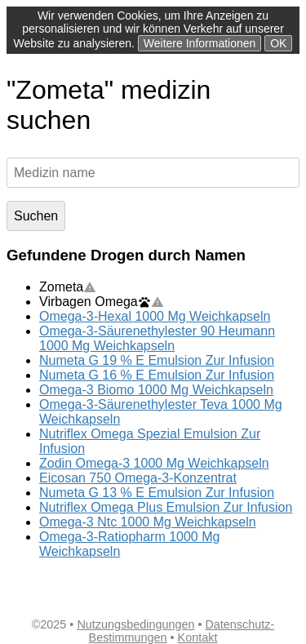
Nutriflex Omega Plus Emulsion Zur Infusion (166, 507)
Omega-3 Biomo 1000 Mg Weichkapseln (156, 390)
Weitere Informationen (200, 43)
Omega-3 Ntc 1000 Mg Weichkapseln (148, 522)
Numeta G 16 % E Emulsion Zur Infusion (157, 375)
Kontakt (198, 637)
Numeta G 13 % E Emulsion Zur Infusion (157, 493)
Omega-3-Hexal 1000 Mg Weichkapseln (155, 316)
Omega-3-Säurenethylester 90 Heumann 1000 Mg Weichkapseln (157, 338)
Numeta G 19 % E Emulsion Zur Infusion (157, 360)
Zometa (68, 287)
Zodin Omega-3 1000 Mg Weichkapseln (154, 463)
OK (278, 43)
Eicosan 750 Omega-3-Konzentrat (138, 478)
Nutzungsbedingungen (135, 624)
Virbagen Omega (102, 302)
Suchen (36, 216)
